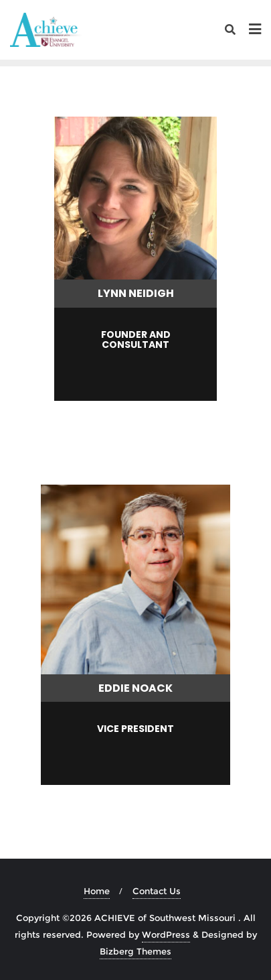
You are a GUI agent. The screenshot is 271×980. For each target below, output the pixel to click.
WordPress (166, 934)
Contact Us (157, 891)
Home (97, 891)
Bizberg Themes (135, 951)
